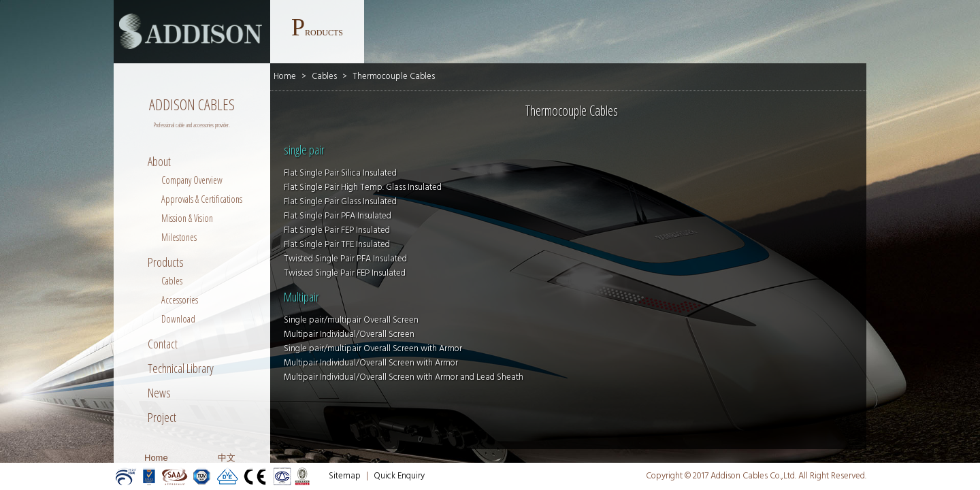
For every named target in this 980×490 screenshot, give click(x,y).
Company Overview (192, 180)
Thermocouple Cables (394, 77)
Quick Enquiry (399, 476)
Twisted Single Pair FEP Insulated (345, 273)
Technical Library (181, 368)
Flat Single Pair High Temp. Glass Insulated (363, 187)
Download (178, 319)
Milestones (179, 237)
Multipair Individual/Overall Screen (349, 334)
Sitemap (345, 476)
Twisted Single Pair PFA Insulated (345, 259)
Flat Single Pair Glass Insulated (340, 202)
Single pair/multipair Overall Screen (351, 320)
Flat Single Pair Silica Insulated (340, 173)
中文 (227, 458)
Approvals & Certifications (202, 199)
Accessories (180, 300)
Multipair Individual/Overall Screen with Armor (371, 363)
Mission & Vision (187, 218)
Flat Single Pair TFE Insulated (337, 245)
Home (156, 458)
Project (162, 417)
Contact (163, 344)
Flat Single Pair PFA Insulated (338, 216)
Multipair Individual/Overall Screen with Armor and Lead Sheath (404, 377)
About (159, 161)
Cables (172, 281)
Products (166, 262)
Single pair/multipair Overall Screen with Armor (373, 349)
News (159, 393)
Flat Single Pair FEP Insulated (337, 230)
